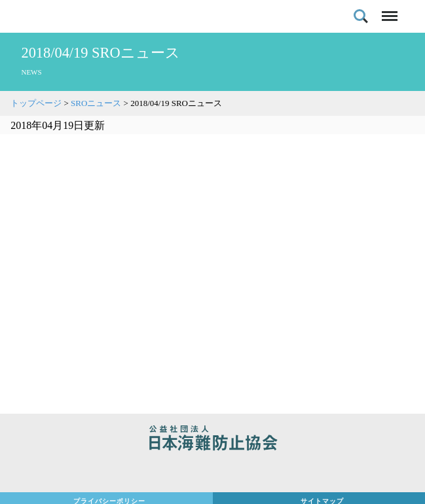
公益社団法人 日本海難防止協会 (212, 440)
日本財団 (212, 473)
